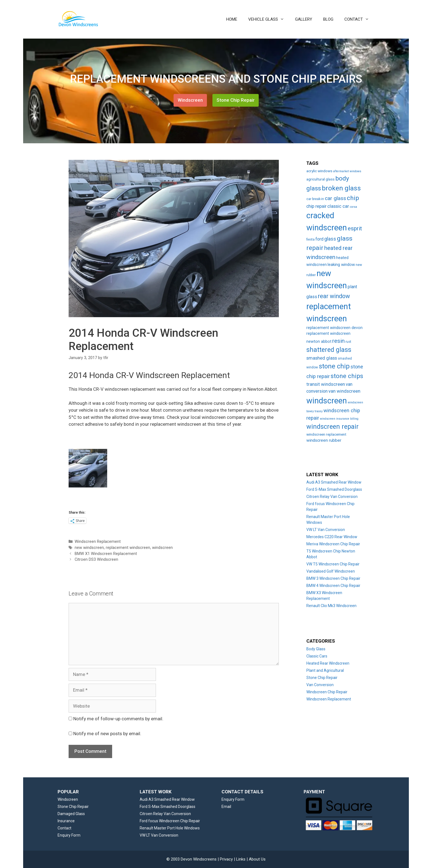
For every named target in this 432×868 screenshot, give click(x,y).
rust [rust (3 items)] (348, 342)
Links (241, 859)
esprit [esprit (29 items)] (355, 228)
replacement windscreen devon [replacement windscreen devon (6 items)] (334, 328)
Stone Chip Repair (236, 100)
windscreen (162, 548)
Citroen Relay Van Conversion (332, 497)
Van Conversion (320, 685)
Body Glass (316, 649)
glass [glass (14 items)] (330, 239)
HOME (232, 19)
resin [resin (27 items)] (338, 341)
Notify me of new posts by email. (107, 734)
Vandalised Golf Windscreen (331, 571)
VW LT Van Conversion (326, 530)
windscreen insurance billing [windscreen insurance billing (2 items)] (339, 419)
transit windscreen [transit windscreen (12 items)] (326, 384)
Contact (64, 828)
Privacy (226, 859)
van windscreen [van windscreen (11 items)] (344, 391)
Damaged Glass (71, 814)
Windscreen (190, 100)
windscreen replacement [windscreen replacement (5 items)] (326, 434)
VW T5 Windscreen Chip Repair (333, 564)
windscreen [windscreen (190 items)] (327, 401)
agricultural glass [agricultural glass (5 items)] (320, 179)
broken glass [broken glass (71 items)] (341, 188)
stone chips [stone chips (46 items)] (347, 376)
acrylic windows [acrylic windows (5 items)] (319, 171)
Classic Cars (317, 656)
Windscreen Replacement (98, 542)
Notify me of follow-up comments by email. (118, 719)
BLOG (328, 19)
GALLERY (304, 19)
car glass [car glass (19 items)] (335, 198)
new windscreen (89, 548)
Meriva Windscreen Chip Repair (333, 544)
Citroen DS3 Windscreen (96, 560)
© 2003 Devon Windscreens (191, 859)
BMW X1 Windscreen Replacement (106, 554)
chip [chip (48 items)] (353, 198)
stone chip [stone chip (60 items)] (334, 366)
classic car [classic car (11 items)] (338, 206)
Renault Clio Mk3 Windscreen (331, 606)
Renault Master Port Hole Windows (170, 828)
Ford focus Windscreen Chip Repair (170, 821)
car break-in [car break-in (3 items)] (315, 199)
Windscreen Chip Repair (327, 692)
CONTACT (359, 19)
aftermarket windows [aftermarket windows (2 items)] (347, 171)
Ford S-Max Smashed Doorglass (334, 489)
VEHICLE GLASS (269, 19)
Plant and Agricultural (325, 670)
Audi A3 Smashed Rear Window (334, 482)
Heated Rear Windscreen (328, 663)
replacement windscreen (128, 548)
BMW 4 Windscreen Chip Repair (333, 586)
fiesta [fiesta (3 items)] (310, 239)
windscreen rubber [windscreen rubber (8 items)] (324, 440)
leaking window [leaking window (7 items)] (341, 265)
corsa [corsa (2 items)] (353, 207)
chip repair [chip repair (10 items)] (316, 206)
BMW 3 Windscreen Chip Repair (333, 578)
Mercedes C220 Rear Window (332, 537)
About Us (257, 859)
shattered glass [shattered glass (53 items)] (329, 350)
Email (226, 807)
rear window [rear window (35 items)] (334, 296)
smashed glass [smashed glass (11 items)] (322, 358)
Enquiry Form (69, 835)
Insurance (66, 821)
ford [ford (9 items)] (319, 239)
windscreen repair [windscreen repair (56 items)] (333, 427)
